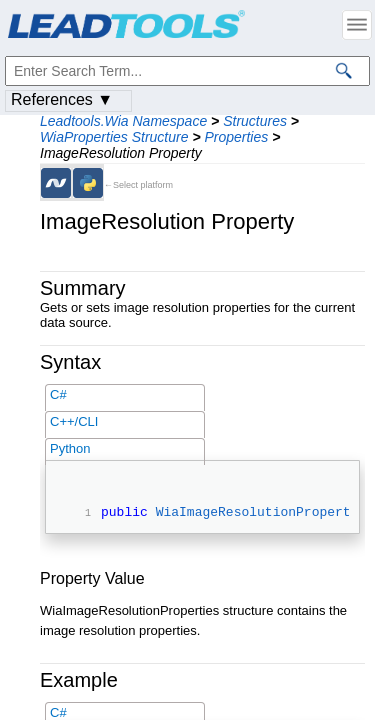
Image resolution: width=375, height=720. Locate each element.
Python (70, 448)
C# (58, 394)
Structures (255, 121)
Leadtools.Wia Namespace (123, 121)
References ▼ (62, 99)
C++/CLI (74, 421)
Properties (236, 137)
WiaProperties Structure (114, 137)
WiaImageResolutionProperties (265, 514)
